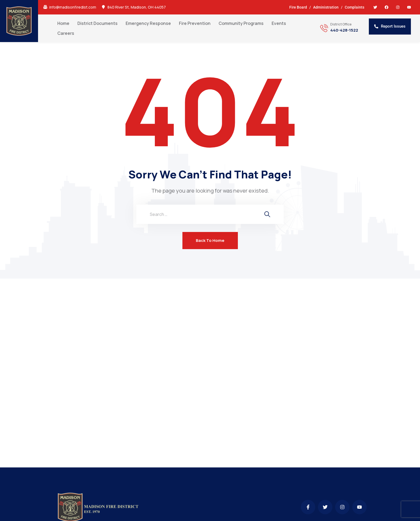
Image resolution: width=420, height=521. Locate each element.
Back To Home (210, 240)
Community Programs (241, 23)
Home (63, 23)
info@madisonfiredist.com (73, 7)
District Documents (97, 23)
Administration (326, 7)
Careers (66, 33)
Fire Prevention (195, 23)
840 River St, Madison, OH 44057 (137, 7)
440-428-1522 (344, 30)
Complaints (355, 7)
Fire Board (298, 7)
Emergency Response (148, 23)
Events (279, 23)
